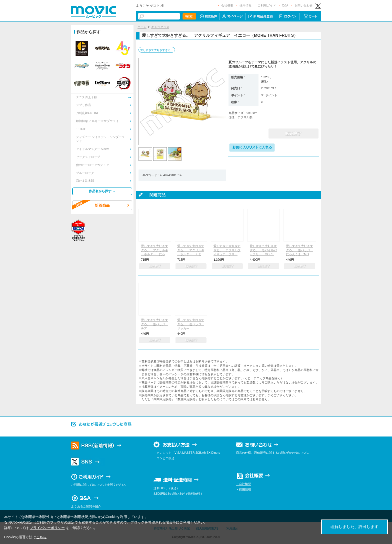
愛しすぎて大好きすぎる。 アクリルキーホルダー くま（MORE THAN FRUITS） (191, 254)
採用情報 (245, 5)
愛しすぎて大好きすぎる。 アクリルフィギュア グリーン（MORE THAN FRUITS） (227, 254)
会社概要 (227, 5)
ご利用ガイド (267, 5)
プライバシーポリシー (47, 528)
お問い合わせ (303, 5)
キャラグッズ (160, 27)
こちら (41, 537)
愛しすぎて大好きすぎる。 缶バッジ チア (154, 324)
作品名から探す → (102, 191)
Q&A (285, 5)
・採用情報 (243, 489)
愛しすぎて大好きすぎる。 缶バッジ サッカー (191, 324)
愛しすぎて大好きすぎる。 (157, 50)
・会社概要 (243, 484)
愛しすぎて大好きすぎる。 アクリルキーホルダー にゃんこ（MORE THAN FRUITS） (154, 254)
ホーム (142, 27)
